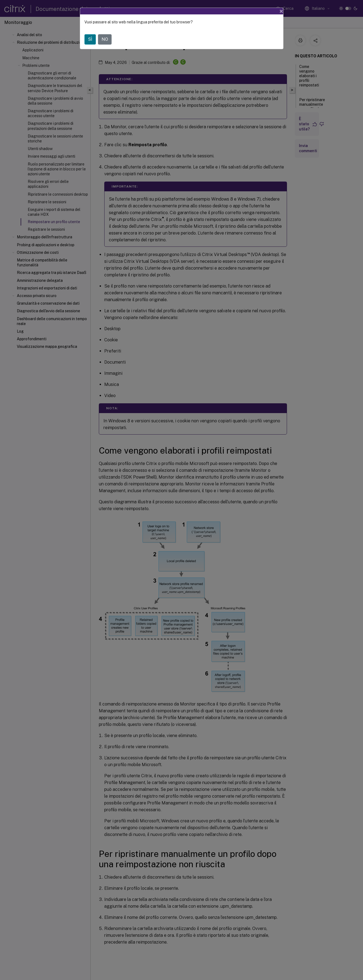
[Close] (281, 11)
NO (105, 39)
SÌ (90, 39)
